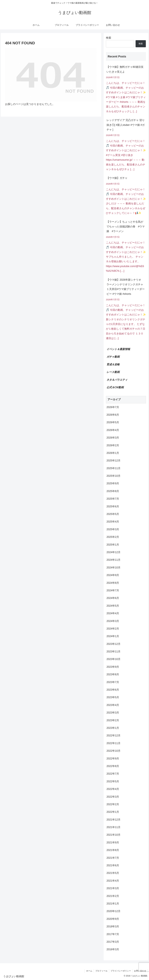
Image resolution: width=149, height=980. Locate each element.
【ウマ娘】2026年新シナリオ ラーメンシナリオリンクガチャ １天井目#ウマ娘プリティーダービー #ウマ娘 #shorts (126, 287)
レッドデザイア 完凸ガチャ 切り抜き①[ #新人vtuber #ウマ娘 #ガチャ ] (126, 125)
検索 (109, 38)
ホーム (89, 971)
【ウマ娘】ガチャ (117, 178)
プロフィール (101, 971)
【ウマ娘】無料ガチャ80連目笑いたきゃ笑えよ (125, 69)
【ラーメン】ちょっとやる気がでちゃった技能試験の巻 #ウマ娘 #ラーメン (126, 226)
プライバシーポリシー (121, 971)
